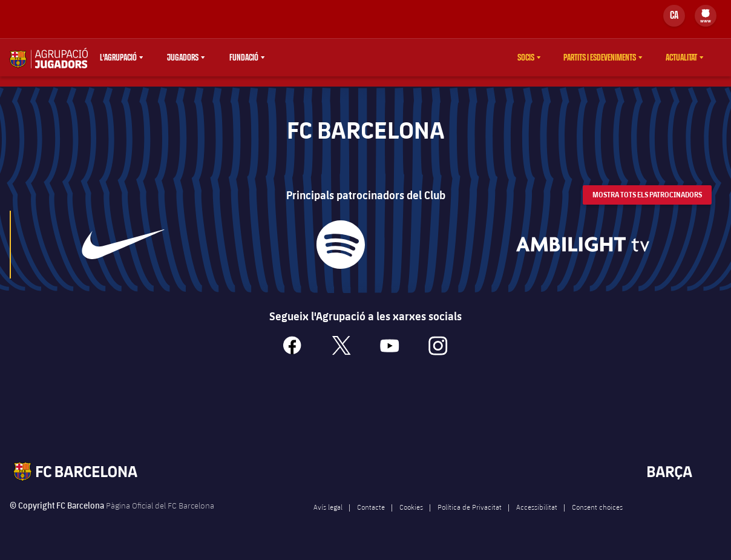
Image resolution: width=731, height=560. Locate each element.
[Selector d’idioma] (674, 16)
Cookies (411, 516)
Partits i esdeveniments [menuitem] (600, 58)
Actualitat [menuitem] (681, 58)
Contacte (371, 516)
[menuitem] (706, 13)
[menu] (706, 16)
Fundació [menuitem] (244, 58)
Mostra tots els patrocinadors (647, 204)
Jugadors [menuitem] (183, 58)
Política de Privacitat (470, 516)
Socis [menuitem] (526, 58)
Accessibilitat (537, 516)
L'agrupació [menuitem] (118, 58)
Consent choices (597, 516)
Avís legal (328, 516)
